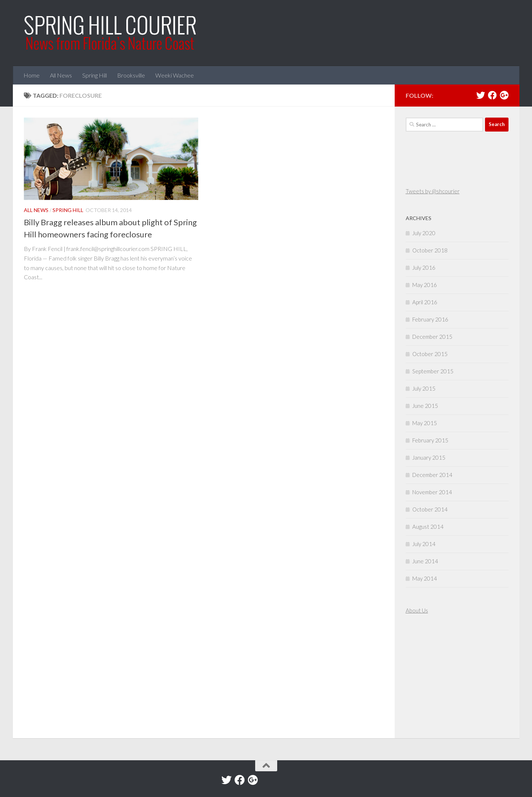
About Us (417, 610)
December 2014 (432, 475)
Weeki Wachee (175, 75)
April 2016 (425, 302)
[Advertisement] (428, 677)
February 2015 (430, 440)
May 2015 (425, 423)
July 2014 (424, 544)
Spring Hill (95, 75)
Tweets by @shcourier (433, 191)
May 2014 (425, 578)
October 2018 (430, 250)
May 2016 (425, 285)
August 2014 (428, 527)
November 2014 (432, 492)
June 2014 (425, 561)
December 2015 (432, 337)
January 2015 (429, 457)
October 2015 (430, 354)
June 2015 (425, 406)
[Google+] (504, 95)
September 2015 (433, 371)
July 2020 (424, 233)
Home (32, 75)
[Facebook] (492, 95)
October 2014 (430, 509)
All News (61, 75)
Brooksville (131, 75)
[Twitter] (481, 95)
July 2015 (424, 388)
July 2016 (424, 268)
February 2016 (430, 319)
